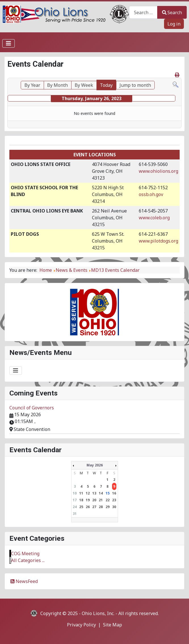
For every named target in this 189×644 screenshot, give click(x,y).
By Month (57, 85)
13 (94, 493)
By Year (32, 85)
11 (81, 493)
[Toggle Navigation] (9, 43)
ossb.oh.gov (151, 194)
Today (106, 85)
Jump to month (135, 85)
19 (88, 500)
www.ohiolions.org (158, 171)
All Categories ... (28, 560)
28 (101, 507)
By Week (84, 85)
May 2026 (95, 465)
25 (81, 507)
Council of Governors (32, 408)
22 (108, 500)
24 (75, 507)
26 (88, 507)
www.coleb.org (154, 218)
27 (94, 507)
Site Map (113, 625)
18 (81, 500)
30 (114, 507)
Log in (174, 24)
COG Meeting (25, 553)
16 (114, 493)
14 (101, 493)
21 (101, 500)
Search (172, 12)
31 (75, 514)
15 (108, 493)
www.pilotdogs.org (158, 241)
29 (108, 507)
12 (88, 493)
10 (75, 493)
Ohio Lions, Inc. (98, 613)
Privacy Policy (81, 625)
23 (114, 500)
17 (75, 500)
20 (94, 500)
